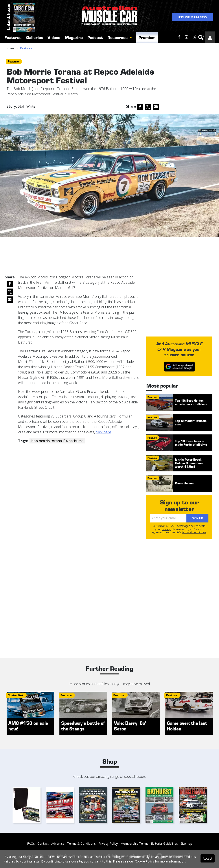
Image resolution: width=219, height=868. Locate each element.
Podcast (95, 38)
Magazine (74, 38)
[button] (132, 38)
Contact (43, 843)
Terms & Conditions (81, 843)
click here (103, 432)
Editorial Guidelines (164, 843)
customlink (16, 695)
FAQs (31, 843)
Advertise (58, 843)
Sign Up (197, 518)
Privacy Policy (108, 843)
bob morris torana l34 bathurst (57, 441)
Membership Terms (134, 843)
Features (13, 38)
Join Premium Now (192, 17)
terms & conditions (194, 532)
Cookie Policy (144, 861)
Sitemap (186, 843)
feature (13, 61)
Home (11, 48)
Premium (147, 38)
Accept (208, 858)
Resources (118, 38)
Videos (54, 38)
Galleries (35, 38)
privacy (166, 529)
